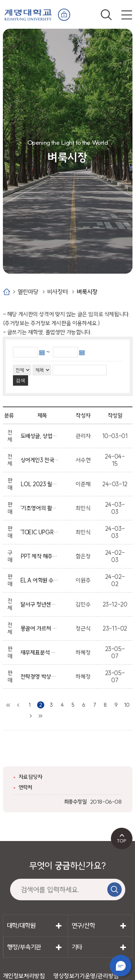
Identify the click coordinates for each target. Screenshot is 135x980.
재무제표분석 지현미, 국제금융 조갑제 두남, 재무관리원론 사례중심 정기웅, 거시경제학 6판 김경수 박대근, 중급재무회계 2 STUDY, (40, 652)
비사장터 (58, 292)
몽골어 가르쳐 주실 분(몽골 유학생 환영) (40, 628)
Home (7, 292)
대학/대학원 (21, 926)
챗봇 (121, 966)
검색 (106, 15)
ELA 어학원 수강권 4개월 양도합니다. (40, 580)
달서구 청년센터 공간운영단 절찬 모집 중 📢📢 (40, 604)
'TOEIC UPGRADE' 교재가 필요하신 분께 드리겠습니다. (40, 532)
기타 (77, 947)
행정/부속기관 (24, 947)
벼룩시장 (87, 292)
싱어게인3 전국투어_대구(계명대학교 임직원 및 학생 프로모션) (40, 460)
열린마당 (28, 292)
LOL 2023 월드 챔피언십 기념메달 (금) (40, 484)
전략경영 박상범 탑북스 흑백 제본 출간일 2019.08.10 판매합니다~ (40, 677)
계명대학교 (28, 13)
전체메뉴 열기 (127, 15)
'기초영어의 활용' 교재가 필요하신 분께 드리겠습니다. (40, 508)
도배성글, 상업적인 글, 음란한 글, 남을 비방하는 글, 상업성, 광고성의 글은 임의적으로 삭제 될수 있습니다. (40, 436)
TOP (121, 841)
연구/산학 (83, 926)
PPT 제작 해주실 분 (40, 556)
